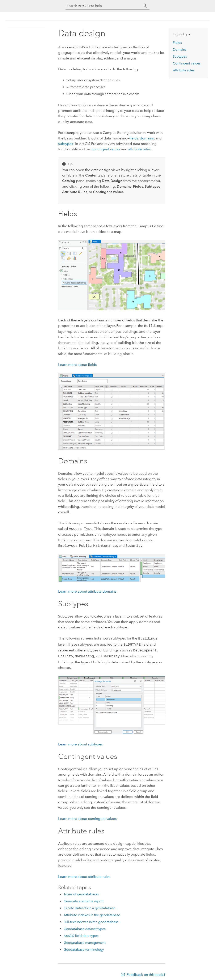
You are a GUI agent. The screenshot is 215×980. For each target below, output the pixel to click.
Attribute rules (184, 70)
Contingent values (187, 63)
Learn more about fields (77, 364)
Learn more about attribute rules (84, 874)
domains (147, 138)
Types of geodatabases (81, 891)
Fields (177, 43)
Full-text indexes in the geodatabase (91, 919)
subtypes (66, 144)
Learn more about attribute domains (87, 590)
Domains (180, 50)
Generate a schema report (84, 898)
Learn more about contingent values (87, 816)
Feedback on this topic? (146, 972)
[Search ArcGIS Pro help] (103, 6)
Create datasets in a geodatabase (89, 905)
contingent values (106, 149)
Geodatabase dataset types (85, 926)
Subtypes (180, 56)
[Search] (145, 6)
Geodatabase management (85, 940)
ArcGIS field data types (81, 933)
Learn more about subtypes (81, 741)
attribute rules (140, 149)
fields (134, 138)
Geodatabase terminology (84, 947)
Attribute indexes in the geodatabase (92, 912)
